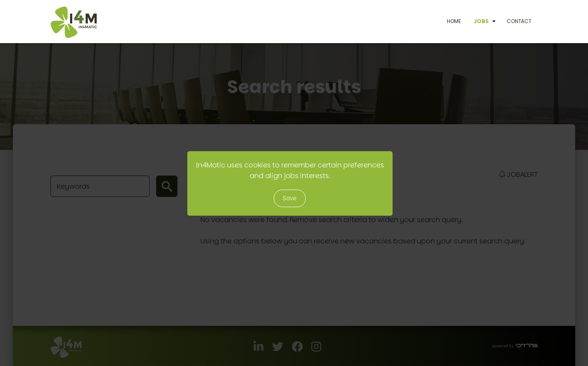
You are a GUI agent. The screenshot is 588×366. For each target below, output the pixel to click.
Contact (519, 21)
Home (454, 21)
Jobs (481, 21)
